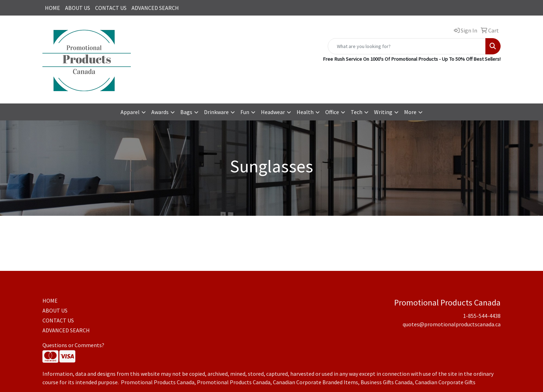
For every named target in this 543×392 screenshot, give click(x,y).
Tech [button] (357, 112)
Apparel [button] (130, 112)
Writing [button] (383, 112)
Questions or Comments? (73, 345)
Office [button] (332, 112)
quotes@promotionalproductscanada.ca (452, 324)
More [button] (410, 112)
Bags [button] (186, 112)
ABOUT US (78, 8)
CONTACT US (111, 8)
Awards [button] (160, 112)
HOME (52, 8)
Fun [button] (245, 112)
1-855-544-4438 (482, 316)
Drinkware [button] (216, 112)
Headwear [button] (273, 112)
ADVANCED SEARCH (155, 8)
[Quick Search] (407, 46)
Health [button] (305, 112)
